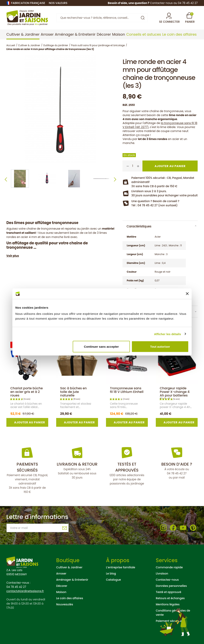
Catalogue (113, 580)
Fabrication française (28, 3)
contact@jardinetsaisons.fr (25, 591)
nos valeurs (58, 3)
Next (115, 180)
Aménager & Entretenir (72, 580)
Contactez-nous (167, 580)
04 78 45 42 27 (177, 473)
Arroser (61, 574)
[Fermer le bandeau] (187, 294)
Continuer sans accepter (101, 347)
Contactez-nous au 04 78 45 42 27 (174, 3)
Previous (6, 180)
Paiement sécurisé (169, 621)
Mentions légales (168, 604)
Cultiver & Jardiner (69, 567)
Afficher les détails (167, 334)
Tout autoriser (160, 347)
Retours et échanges (170, 598)
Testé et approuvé (169, 592)
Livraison (162, 574)
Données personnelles (171, 586)
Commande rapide (169, 567)
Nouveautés (65, 604)
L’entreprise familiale (121, 567)
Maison (61, 592)
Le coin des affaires (70, 598)
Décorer (62, 586)
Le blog (111, 574)
